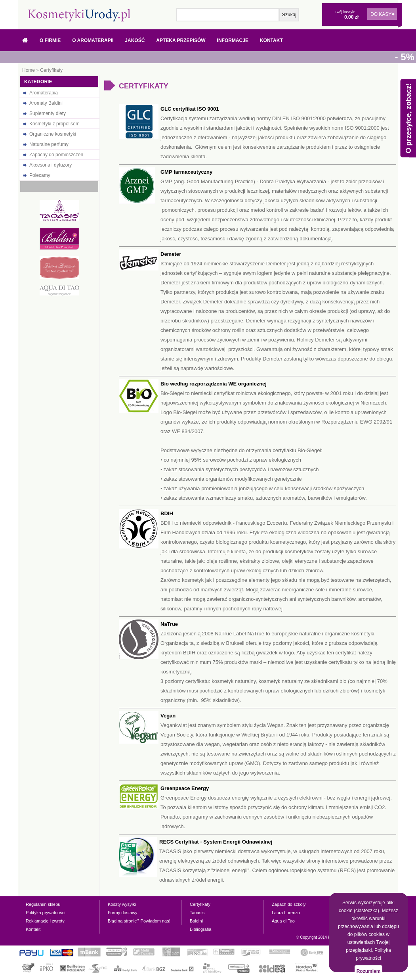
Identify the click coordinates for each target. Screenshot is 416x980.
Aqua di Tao (283, 921)
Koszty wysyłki (122, 904)
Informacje (233, 40)
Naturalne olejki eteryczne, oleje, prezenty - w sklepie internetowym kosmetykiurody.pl (79, 15)
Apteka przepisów (181, 40)
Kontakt (271, 40)
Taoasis (197, 913)
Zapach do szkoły (289, 904)
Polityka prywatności (46, 913)
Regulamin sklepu (43, 904)
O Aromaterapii (93, 40)
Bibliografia (200, 929)
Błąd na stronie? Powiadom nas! (139, 921)
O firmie (50, 40)
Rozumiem (369, 971)
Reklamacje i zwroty (45, 921)
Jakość (135, 40)
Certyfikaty (51, 70)
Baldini (196, 921)
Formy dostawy (123, 913)
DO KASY (381, 14)
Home (29, 70)
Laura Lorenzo (286, 913)
